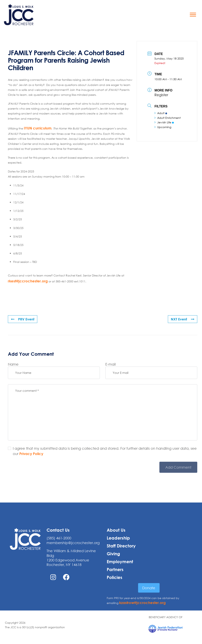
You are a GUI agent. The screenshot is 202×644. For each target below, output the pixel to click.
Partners (115, 570)
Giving (113, 554)
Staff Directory (121, 546)
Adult (161, 113)
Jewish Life (164, 122)
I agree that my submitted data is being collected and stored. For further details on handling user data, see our (105, 451)
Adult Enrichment (168, 118)
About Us (116, 530)
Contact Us (58, 530)
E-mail (111, 364)
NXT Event (182, 319)
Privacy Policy (31, 454)
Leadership (118, 538)
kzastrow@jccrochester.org (142, 603)
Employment (120, 562)
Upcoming (163, 127)
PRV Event (23, 319)
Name (13, 364)
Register (161, 95)
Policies (115, 577)
